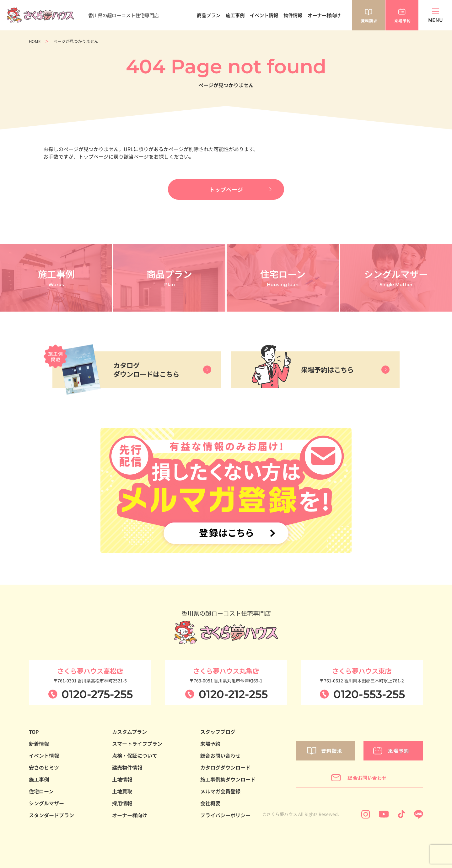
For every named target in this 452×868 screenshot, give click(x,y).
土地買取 (122, 791)
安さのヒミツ (44, 767)
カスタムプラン (129, 732)
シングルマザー (46, 803)
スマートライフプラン (137, 744)
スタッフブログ (218, 732)
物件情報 (293, 15)
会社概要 (210, 803)
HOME (35, 41)
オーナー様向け (324, 15)
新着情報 (39, 744)
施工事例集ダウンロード (228, 779)
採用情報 (122, 803)
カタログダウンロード (225, 767)
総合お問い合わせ (220, 755)
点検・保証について (135, 755)
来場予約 (210, 744)
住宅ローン (41, 791)
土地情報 (122, 779)
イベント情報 (264, 15)
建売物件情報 (127, 767)
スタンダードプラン (51, 815)
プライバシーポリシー (225, 815)
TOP (34, 732)
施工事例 (235, 15)
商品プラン (209, 15)
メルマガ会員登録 (220, 791)
